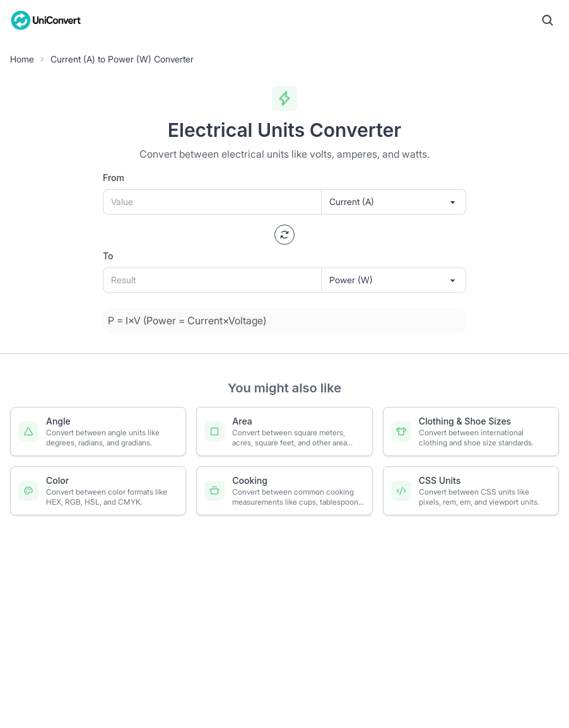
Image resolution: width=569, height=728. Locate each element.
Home (22, 59)
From (114, 178)
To (108, 256)
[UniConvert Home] (46, 20)
